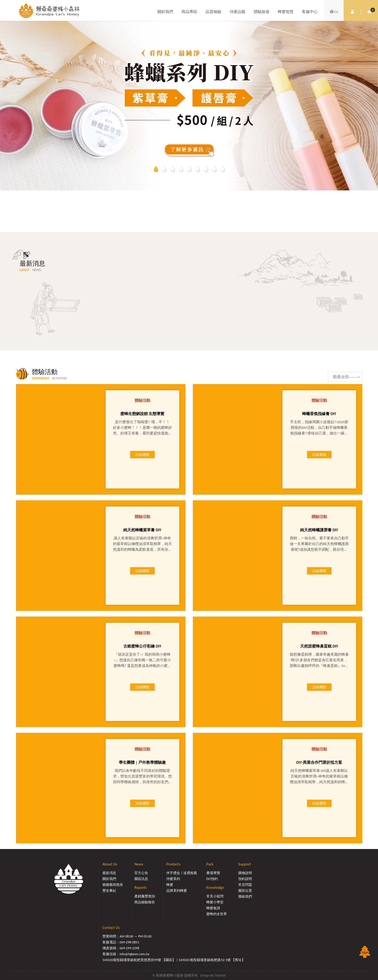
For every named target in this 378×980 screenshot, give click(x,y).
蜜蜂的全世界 (217, 914)
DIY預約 (212, 879)
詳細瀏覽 (142, 455)
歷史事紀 (109, 891)
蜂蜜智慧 (286, 12)
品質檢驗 (213, 12)
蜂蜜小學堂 (215, 902)
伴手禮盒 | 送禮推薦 (182, 873)
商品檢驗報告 (145, 902)
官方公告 (141, 873)
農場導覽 (213, 873)
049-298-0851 (129, 942)
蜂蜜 (170, 885)
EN (334, 12)
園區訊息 (141, 879)
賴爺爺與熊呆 (113, 885)
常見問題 (245, 885)
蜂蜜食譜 (213, 908)
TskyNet (220, 975)
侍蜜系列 (173, 879)
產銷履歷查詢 (145, 896)
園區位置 (245, 891)
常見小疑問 (215, 896)
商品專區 (189, 12)
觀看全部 (341, 377)
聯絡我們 (245, 897)
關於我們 (165, 12)
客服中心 (310, 12)
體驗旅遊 (262, 12)
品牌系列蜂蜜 (177, 891)
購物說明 (245, 873)
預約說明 (245, 879)
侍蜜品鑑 (238, 12)
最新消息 (109, 873)
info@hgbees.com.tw (134, 954)
